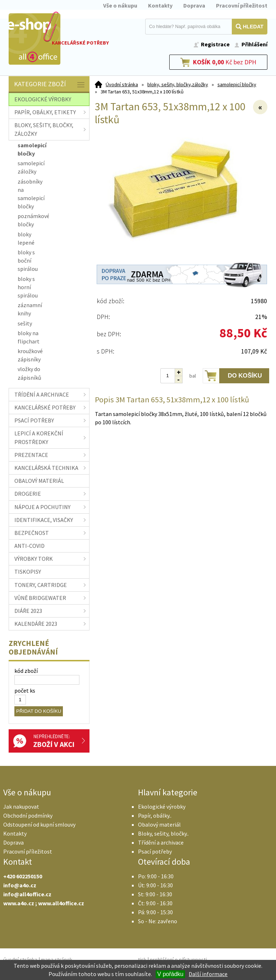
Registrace (215, 44)
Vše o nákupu (120, 5)
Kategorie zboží (50, 85)
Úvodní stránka (122, 84)
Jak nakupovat (21, 806)
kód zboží (26, 671)
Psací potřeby (155, 851)
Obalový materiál (159, 824)
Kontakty (160, 5)
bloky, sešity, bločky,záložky (178, 84)
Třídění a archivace (161, 842)
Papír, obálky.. (155, 815)
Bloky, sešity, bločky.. (163, 833)
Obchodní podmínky (28, 815)
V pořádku (171, 974)
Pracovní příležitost (242, 5)
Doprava (194, 5)
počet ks (25, 690)
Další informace (208, 974)
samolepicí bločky (237, 84)
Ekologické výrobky (162, 806)
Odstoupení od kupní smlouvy (39, 824)
